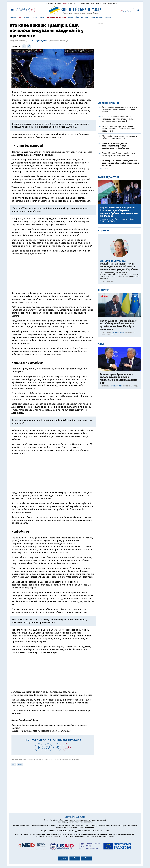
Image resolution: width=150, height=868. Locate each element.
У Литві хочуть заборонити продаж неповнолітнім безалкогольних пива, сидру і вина (119, 129)
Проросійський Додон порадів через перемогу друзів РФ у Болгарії (118, 154)
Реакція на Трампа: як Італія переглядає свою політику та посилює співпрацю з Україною (119, 267)
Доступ (115, 4)
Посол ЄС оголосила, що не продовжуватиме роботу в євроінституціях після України (116, 146)
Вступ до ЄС (61, 18)
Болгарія (51, 18)
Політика (51, 4)
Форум (70, 4)
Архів (35, 18)
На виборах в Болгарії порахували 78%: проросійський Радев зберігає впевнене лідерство (120, 163)
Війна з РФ (79, 18)
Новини (13, 18)
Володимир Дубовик (41, 41)
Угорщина (109, 18)
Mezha (110, 4)
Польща (100, 18)
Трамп (92, 18)
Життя (93, 4)
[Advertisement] (53, 274)
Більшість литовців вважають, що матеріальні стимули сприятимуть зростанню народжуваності (117, 119)
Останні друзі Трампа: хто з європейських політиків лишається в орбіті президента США (119, 379)
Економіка (58, 4)
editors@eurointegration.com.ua (81, 822)
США (14, 764)
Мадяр (70, 18)
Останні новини (109, 103)
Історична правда (84, 4)
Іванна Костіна (117, 386)
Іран (86, 18)
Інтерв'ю (27, 18)
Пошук (41, 18)
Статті (20, 18)
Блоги (75, 4)
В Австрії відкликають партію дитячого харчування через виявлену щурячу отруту (119, 109)
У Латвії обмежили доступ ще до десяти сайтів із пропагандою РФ (120, 137)
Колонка (104, 231)
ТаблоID (104, 4)
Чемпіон (98, 4)
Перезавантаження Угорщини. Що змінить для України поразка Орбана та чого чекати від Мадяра (119, 212)
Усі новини (104, 168)
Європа (65, 4)
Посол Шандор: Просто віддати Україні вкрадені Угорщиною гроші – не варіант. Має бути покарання (119, 325)
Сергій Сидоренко (118, 219)
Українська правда (39, 3)
